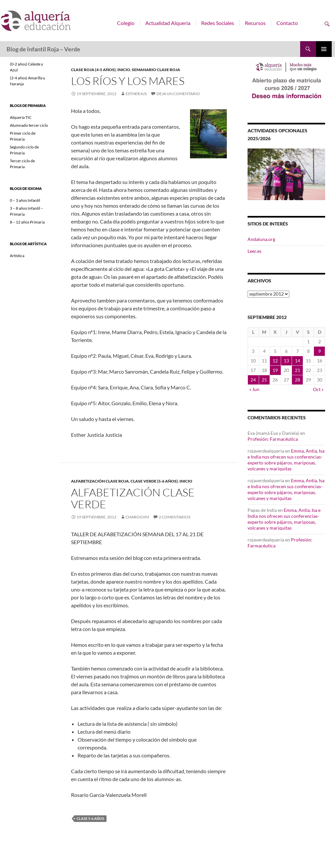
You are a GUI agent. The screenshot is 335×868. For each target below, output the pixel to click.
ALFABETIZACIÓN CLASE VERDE (133, 498)
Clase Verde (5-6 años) (154, 481)
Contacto (287, 23)
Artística (17, 256)
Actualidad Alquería (168, 23)
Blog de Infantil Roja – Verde (43, 49)
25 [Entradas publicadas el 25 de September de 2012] (264, 380)
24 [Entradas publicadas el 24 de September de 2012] (253, 380)
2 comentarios (175, 517)
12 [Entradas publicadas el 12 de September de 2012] (275, 361)
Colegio (126, 23)
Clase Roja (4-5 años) (93, 70)
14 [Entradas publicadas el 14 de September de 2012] (298, 361)
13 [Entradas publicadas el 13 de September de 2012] (286, 361)
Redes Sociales (218, 23)
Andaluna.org (261, 239)
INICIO (124, 70)
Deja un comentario (178, 94)
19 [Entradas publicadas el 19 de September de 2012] (275, 370)
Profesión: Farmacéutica (273, 439)
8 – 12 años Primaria (27, 222)
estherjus (136, 94)
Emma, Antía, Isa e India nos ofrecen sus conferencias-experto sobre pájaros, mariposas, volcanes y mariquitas (286, 460)
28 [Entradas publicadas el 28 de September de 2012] (298, 380)
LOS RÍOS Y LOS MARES (128, 81)
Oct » (318, 389)
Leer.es (254, 251)
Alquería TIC (21, 117)
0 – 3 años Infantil (25, 200)
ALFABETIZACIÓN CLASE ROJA (100, 481)
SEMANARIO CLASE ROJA (156, 70)
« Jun (254, 389)
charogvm (137, 517)
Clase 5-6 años (90, 818)
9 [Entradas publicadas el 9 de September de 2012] (320, 351)
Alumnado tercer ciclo (29, 125)
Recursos (255, 23)
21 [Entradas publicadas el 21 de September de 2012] (298, 370)
